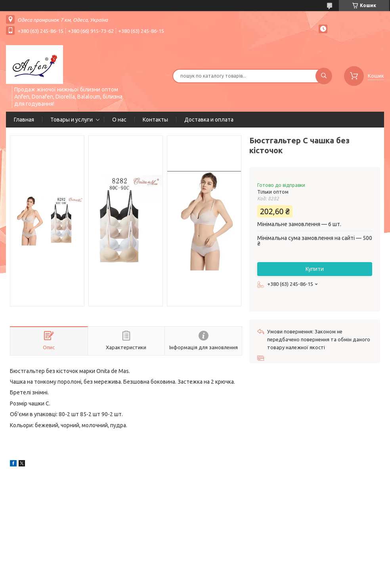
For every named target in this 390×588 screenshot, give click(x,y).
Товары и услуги (72, 120)
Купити (315, 269)
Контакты (155, 120)
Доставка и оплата (209, 120)
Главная (24, 120)
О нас (119, 120)
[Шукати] (324, 76)
